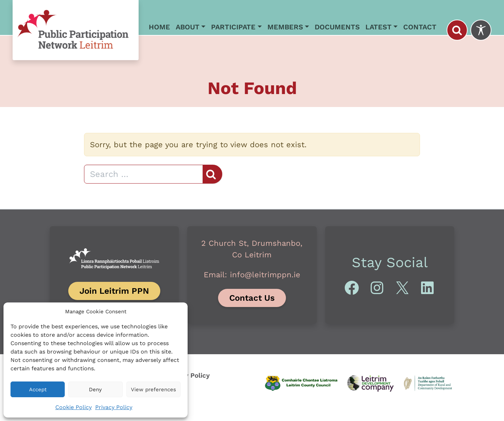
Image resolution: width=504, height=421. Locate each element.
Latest (379, 27)
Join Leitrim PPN (114, 291)
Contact (420, 27)
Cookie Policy (73, 407)
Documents (337, 27)
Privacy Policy (114, 407)
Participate (233, 27)
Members (285, 27)
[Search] (143, 174)
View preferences (153, 390)
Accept (38, 390)
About (188, 27)
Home (159, 27)
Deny (95, 390)
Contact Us (252, 298)
